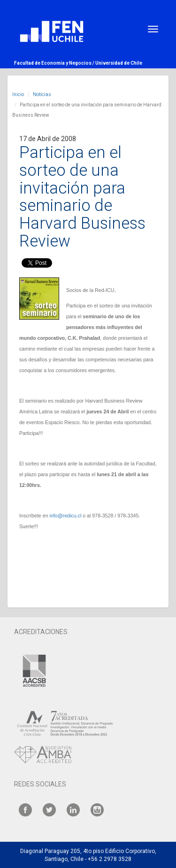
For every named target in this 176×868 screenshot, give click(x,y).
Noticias (42, 94)
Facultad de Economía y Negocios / (55, 63)
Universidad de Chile (119, 63)
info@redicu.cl (66, 516)
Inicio (18, 94)
